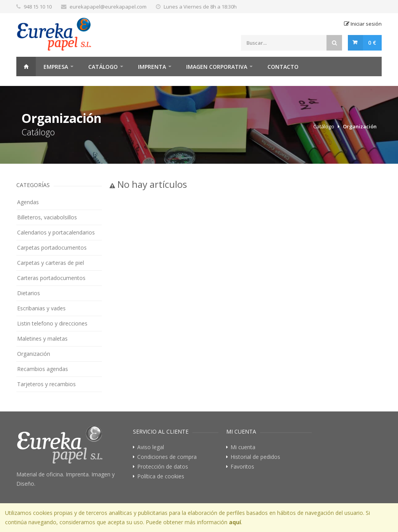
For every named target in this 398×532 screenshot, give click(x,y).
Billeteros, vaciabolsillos (47, 217)
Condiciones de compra (167, 457)
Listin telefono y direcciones (52, 323)
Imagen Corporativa (217, 67)
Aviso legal (151, 447)
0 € (372, 43)
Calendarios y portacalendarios (56, 232)
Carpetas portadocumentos (52, 248)
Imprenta (152, 67)
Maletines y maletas (42, 339)
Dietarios (29, 293)
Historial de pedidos (255, 457)
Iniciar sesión (363, 24)
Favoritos (242, 467)
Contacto (283, 67)
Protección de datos (163, 467)
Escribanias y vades (41, 308)
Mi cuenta (243, 447)
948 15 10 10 (38, 7)
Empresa (56, 67)
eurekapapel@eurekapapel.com (108, 7)
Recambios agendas (43, 369)
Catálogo (103, 67)
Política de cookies (161, 476)
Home (26, 66)
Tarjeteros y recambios (46, 384)
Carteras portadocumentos (51, 278)
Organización (360, 126)
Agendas (28, 202)
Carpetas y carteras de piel (51, 263)
